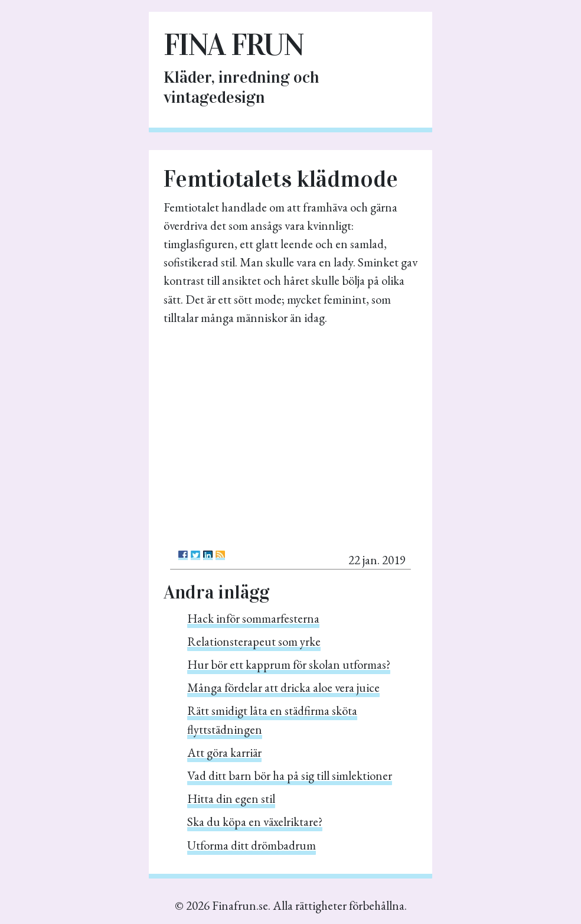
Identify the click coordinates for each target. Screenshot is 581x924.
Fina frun (234, 45)
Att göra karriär (224, 752)
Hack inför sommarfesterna (253, 618)
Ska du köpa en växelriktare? (255, 821)
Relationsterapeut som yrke (254, 641)
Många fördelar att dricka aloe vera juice (283, 687)
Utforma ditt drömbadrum (252, 845)
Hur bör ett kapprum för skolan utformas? (289, 664)
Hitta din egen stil (231, 798)
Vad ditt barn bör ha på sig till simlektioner (290, 775)
